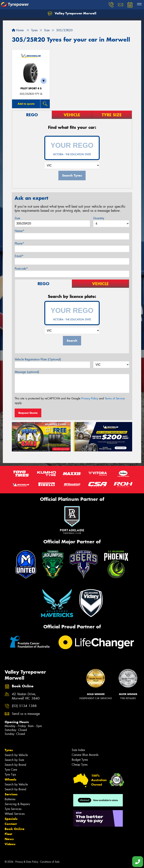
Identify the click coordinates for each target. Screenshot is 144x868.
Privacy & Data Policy (27, 862)
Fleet (8, 834)
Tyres (9, 750)
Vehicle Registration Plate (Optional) (38, 359)
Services (11, 794)
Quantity (99, 218)
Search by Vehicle (16, 755)
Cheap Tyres (80, 765)
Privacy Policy (90, 398)
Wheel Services (15, 814)
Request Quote (28, 413)
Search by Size (14, 760)
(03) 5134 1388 (24, 706)
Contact (11, 824)
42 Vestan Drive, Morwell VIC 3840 (26, 696)
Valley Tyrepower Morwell (72, 13)
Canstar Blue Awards (85, 755)
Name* (19, 231)
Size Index (78, 750)
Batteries (10, 799)
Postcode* (21, 269)
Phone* (19, 243)
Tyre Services (13, 809)
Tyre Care (11, 770)
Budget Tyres (80, 760)
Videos (10, 844)
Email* (19, 256)
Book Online (15, 829)
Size (17, 218)
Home (18, 30)
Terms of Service (115, 398)
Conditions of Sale (50, 862)
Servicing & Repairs (17, 804)
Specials (11, 819)
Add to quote (26, 104)
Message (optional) (27, 372)
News (9, 839)
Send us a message (26, 714)
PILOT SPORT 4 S (31, 88)
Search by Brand (15, 765)
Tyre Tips (10, 774)
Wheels (11, 779)
